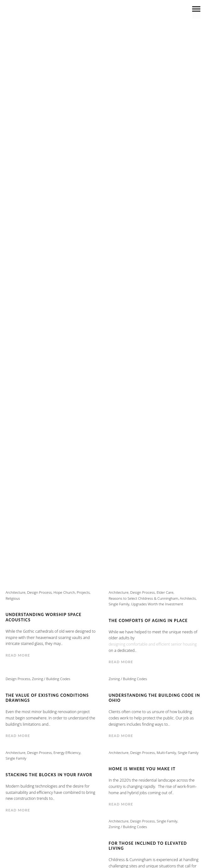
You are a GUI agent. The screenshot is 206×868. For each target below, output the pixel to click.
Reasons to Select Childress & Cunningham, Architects (87, 313)
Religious (176, 313)
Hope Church (64, 592)
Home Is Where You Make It (142, 769)
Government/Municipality (43, 296)
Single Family (44, 322)
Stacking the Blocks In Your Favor (49, 775)
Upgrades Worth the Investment (137, 322)
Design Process (59, 288)
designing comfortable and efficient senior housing (153, 644)
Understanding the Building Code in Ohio (155, 698)
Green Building (102, 296)
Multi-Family (180, 296)
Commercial (73, 279)
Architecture (33, 279)
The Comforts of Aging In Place (148, 621)
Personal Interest (98, 305)
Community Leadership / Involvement (143, 279)
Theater (79, 322)
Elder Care (100, 288)
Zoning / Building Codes (103, 330)
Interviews (143, 296)
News (61, 305)
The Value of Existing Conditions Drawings (47, 698)
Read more (18, 655)
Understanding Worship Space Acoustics (44, 617)
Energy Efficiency (143, 288)
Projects (140, 305)
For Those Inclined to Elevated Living (148, 846)
